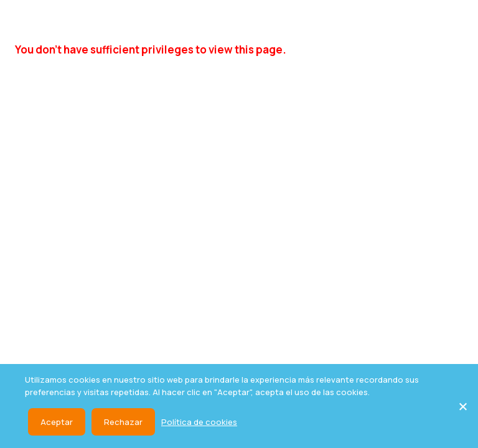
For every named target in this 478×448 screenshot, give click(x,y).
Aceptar (57, 422)
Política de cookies (199, 422)
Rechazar (123, 422)
